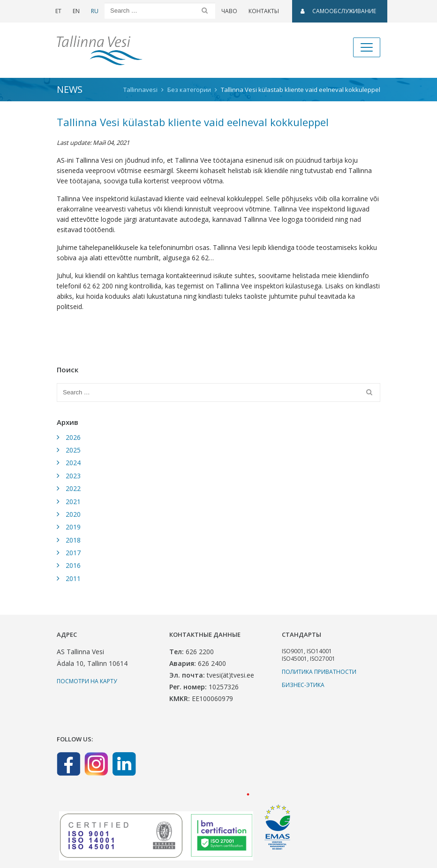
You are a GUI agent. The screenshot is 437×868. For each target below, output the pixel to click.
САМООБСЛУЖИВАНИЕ (338, 11)
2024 (73, 463)
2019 (73, 527)
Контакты (264, 11)
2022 (73, 488)
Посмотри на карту (87, 681)
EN (76, 11)
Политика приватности (319, 672)
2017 (73, 553)
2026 (73, 437)
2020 (73, 514)
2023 (73, 476)
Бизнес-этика (303, 685)
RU (95, 11)
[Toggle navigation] (367, 47)
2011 (73, 578)
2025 (73, 450)
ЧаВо (229, 11)
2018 (73, 540)
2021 (73, 502)
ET (58, 11)
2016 (73, 565)
